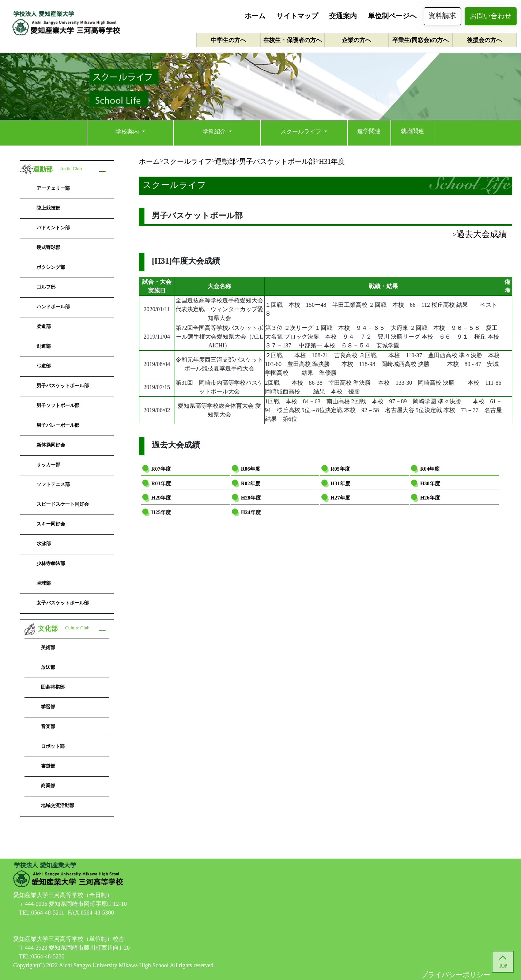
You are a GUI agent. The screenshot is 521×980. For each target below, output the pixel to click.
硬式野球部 (48, 247)
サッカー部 (48, 465)
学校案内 (128, 131)
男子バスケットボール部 (63, 386)
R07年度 (161, 469)
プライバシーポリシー (456, 975)
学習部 (48, 707)
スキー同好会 (51, 524)
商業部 (48, 786)
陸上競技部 (48, 208)
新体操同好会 (51, 445)
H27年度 (340, 498)
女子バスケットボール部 (63, 603)
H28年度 (251, 498)
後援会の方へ (484, 40)
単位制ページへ (392, 16)
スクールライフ (302, 131)
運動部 (225, 161)
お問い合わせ (491, 16)
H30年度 (430, 483)
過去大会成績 (482, 234)
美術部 (48, 647)
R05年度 (340, 469)
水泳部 (44, 544)
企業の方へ (356, 40)
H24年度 (251, 512)
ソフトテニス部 (53, 484)
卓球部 (44, 583)
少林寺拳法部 (51, 563)
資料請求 (442, 16)
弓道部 (44, 366)
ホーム (255, 16)
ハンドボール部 (53, 307)
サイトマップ (297, 16)
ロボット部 (53, 746)
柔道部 (44, 326)
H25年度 (161, 512)
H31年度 (340, 483)
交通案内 (343, 16)
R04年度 (430, 469)
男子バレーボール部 (58, 425)
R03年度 (161, 483)
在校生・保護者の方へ (292, 40)
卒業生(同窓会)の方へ (420, 40)
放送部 (48, 667)
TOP (503, 966)
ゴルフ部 (46, 287)
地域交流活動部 (58, 805)
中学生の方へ (229, 40)
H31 (332, 161)
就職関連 (412, 131)
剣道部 (44, 346)
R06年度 (251, 469)
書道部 (48, 766)
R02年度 (251, 483)
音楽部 (48, 726)
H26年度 (430, 498)
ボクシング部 (51, 267)
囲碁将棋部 (53, 687)
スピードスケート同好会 (63, 504)
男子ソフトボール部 (58, 405)
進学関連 (369, 131)
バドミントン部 (53, 228)
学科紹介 (215, 131)
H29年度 (161, 498)
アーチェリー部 (53, 188)
